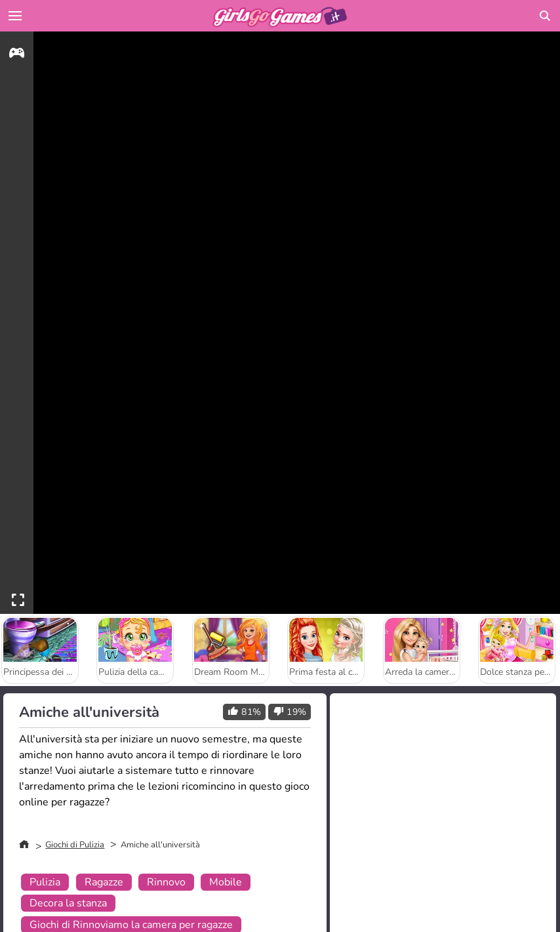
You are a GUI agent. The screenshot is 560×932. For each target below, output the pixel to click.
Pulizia (45, 882)
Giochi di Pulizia (75, 845)
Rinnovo (166, 882)
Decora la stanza (68, 903)
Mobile (226, 882)
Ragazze (104, 882)
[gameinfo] (17, 55)
